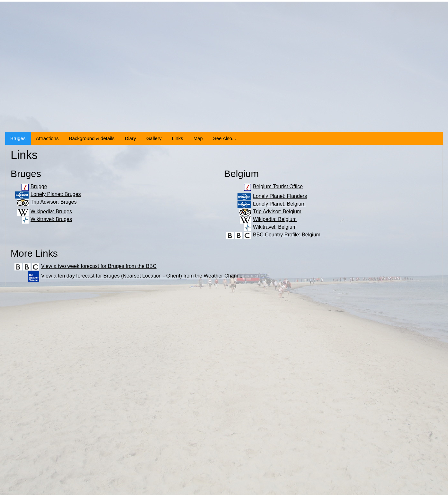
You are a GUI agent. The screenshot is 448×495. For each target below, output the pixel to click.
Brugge (39, 186)
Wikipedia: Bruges (51, 212)
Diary (130, 138)
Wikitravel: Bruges (51, 219)
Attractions (47, 138)
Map (198, 138)
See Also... (225, 138)
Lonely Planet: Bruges (56, 194)
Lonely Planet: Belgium (279, 204)
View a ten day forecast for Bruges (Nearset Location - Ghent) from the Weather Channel (142, 276)
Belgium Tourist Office (278, 186)
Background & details (92, 138)
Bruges (18, 138)
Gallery (154, 138)
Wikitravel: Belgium (275, 227)
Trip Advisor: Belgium (277, 212)
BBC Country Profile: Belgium (287, 235)
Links (178, 138)
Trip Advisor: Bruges (54, 202)
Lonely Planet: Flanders (280, 196)
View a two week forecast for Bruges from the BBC (99, 266)
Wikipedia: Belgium (275, 219)
